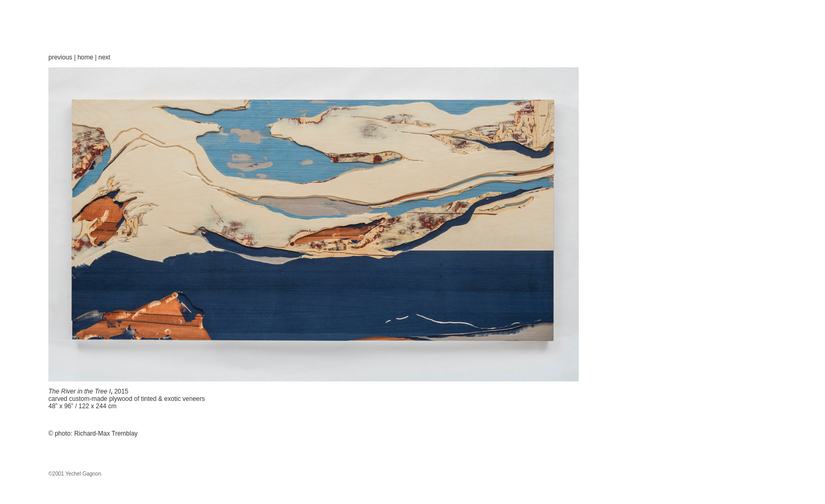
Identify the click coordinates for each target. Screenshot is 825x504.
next (104, 57)
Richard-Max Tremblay (106, 434)
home (85, 57)
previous (60, 57)
